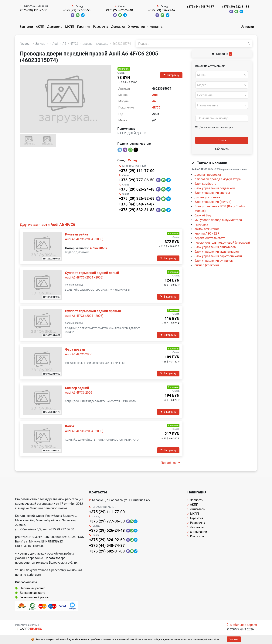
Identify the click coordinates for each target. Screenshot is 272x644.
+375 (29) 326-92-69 (162, 10)
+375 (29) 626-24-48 (119, 10)
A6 (154, 101)
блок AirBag (203, 215)
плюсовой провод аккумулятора (218, 179)
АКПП (40, 27)
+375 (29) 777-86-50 (77, 10)
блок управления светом (212, 193)
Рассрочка (101, 27)
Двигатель (55, 27)
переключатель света (210, 238)
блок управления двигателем (215, 247)
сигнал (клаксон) (207, 265)
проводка (201, 224)
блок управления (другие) (213, 202)
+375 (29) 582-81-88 (235, 7)
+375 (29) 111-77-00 (34, 10)
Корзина (222, 54)
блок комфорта (205, 184)
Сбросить (222, 149)
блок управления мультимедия (217, 252)
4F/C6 (156, 107)
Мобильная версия (242, 625)
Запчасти (26, 27)
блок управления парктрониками (218, 256)
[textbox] (221, 75)
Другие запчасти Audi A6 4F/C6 (48, 225)
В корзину (171, 75)
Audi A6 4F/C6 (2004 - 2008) (84, 239)
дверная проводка (208, 175)
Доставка (118, 27)
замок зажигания (207, 229)
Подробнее (170, 463)
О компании (136, 27)
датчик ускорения (207, 197)
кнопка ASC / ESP (207, 234)
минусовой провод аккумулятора (218, 220)
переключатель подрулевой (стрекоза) (222, 243)
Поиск (222, 140)
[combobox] (222, 75)
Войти (248, 27)
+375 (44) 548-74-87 (200, 7)
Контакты (156, 27)
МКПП (70, 27)
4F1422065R (99, 248)
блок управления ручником (214, 261)
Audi (155, 95)
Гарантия (84, 27)
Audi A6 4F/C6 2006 (78, 354)
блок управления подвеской (215, 188)
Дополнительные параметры (214, 127)
